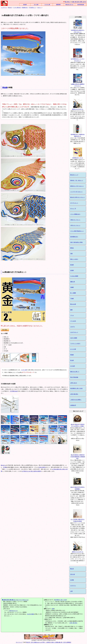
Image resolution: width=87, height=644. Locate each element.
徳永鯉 (25, 5)
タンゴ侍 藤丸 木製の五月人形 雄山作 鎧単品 (78, 519)
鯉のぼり (10, 8)
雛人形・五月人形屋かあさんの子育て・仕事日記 (39, 642)
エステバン (73, 586)
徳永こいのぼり (74, 259)
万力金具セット (33, 8)
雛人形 (72, 569)
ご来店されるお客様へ (76, 400)
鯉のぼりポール (69, 5)
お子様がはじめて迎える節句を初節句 (32, 471)
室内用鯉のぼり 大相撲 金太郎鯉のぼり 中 (78, 134)
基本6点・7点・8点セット (77, 180)
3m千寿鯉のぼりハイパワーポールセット (78, 59)
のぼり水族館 (74, 338)
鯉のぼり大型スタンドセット (78, 197)
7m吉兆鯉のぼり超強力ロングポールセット (78, 30)
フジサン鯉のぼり (17, 8)
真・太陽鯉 (73, 293)
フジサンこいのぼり (75, 344)
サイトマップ (19, 642)
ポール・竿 (73, 209)
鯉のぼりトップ (74, 175)
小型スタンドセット (75, 225)
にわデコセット (74, 332)
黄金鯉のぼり (25, 8)
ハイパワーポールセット (76, 192)
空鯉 (71, 254)
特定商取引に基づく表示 (76, 388)
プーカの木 (73, 321)
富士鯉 (72, 360)
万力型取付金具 (14, 391)
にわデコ (73, 327)
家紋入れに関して (75, 372)
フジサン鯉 (47, 5)
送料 (53, 609)
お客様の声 (73, 405)
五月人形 (73, 574)
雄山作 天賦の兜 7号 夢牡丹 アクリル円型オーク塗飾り (78, 424)
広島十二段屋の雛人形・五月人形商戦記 (61, 642)
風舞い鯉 (73, 282)
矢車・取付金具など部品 (76, 242)
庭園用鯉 (58, 5)
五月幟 (5, 467)
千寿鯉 (72, 299)
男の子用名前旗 (74, 377)
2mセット (40, 8)
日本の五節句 (42, 467)
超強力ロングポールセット (77, 186)
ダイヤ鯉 (36, 5)
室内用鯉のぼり (74, 237)
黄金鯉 (5, 88)
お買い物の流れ (74, 394)
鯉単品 (72, 248)
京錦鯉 (72, 287)
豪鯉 (71, 310)
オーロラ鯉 (73, 349)
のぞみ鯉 (73, 366)
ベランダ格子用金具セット (77, 231)
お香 (71, 591)
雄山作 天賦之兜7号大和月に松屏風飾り (78, 487)
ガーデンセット (74, 203)
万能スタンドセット (75, 220)
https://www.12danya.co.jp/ (15, 600)
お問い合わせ (74, 383)
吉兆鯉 (72, 270)
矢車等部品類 (81, 5)
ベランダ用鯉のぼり (75, 214)
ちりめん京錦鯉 (74, 276)
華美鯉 (72, 355)
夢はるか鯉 (73, 304)
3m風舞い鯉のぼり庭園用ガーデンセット (78, 84)
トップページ (4, 8)
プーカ (72, 315)
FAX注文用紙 (30, 614)
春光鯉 (72, 265)
